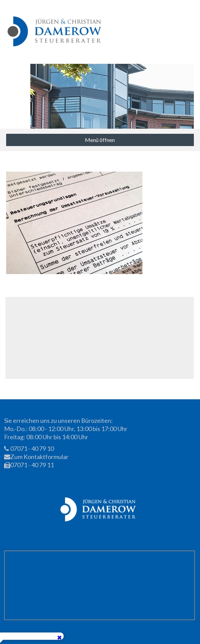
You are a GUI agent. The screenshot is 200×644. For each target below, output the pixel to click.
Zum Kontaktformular (36, 457)
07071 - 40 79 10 (29, 448)
